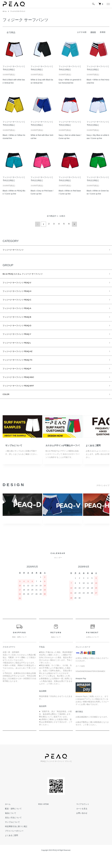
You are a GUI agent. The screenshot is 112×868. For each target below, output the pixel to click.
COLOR (7, 406)
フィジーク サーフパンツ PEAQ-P (21, 378)
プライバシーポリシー (12, 843)
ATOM (46, 817)
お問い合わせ (79, 826)
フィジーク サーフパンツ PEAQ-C (21, 303)
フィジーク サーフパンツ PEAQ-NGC (23, 388)
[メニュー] (108, 4)
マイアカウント (80, 817)
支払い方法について (11, 830)
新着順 (103, 32)
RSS (40, 817)
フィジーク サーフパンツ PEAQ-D (21, 331)
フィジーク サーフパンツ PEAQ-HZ (22, 359)
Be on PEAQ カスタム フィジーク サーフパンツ (28, 274)
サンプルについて (14, 458)
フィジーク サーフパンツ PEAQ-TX (22, 369)
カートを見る (79, 821)
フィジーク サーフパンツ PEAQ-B (21, 321)
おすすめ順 (82, 32)
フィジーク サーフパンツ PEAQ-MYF (23, 397)
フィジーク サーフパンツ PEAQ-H (21, 293)
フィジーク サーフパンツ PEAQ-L (21, 350)
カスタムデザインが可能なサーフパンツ (63, 458)
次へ (74, 224)
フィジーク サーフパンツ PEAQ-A (21, 312)
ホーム (5, 11)
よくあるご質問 (93, 458)
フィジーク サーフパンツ (20, 11)
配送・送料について (11, 821)
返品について (8, 826)
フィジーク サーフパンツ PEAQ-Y (21, 340)
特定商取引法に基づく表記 (14, 839)
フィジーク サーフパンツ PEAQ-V (21, 284)
